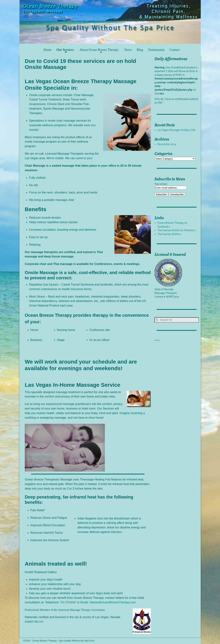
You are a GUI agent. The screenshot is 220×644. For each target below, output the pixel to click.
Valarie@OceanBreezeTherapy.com (113, 602)
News (128, 50)
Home (47, 50)
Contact (175, 50)
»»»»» (157, 340)
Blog (140, 50)
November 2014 (167, 144)
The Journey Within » (169, 234)
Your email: (161, 184)
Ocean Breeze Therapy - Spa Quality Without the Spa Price (64, 641)
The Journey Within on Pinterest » (177, 230)
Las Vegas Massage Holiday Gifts (176, 130)
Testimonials (156, 50)
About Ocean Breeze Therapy (99, 50)
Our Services (65, 50)
